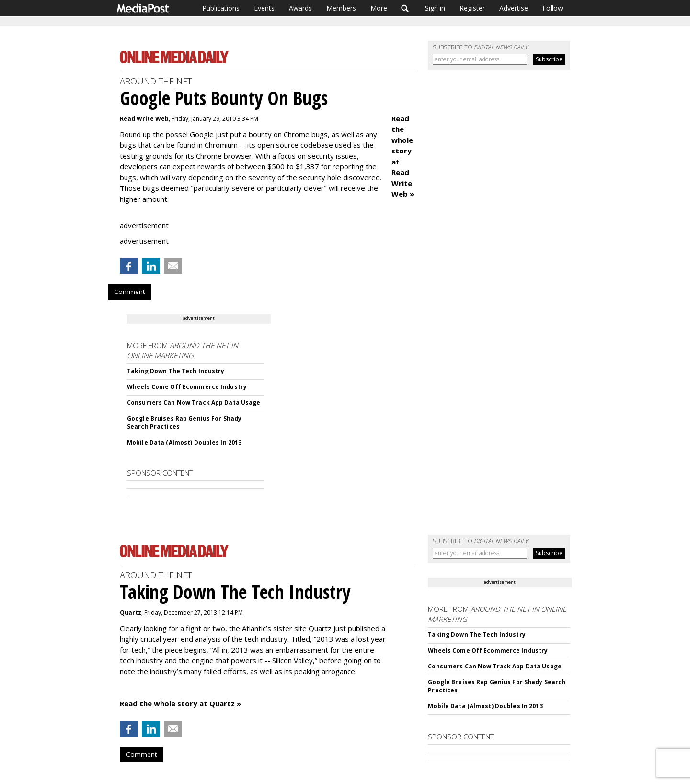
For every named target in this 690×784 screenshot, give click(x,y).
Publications (221, 8)
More (379, 8)
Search (405, 8)
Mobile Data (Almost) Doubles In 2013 (184, 442)
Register (472, 8)
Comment (129, 292)
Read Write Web (144, 119)
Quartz (131, 613)
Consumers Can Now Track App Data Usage (194, 403)
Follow (553, 8)
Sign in (435, 8)
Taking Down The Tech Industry (176, 371)
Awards (300, 8)
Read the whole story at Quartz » (180, 703)
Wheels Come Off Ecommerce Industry (187, 387)
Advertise (514, 8)
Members (341, 8)
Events (264, 8)
